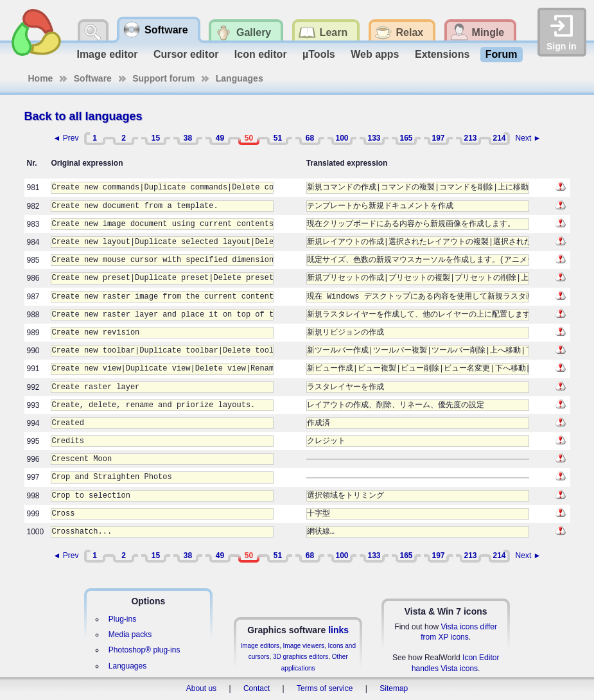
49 (220, 138)
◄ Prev (66, 138)
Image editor (107, 54)
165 (406, 138)
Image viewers (304, 646)
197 (438, 138)
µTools (319, 54)
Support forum (163, 78)
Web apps (375, 54)
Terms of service (325, 688)
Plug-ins (122, 619)
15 (156, 138)
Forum (502, 54)
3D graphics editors (301, 657)
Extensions (442, 54)
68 (310, 138)
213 (470, 138)
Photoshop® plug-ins (144, 650)
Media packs (130, 634)
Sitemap (394, 688)
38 (188, 138)
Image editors (260, 646)
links (338, 630)
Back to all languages (83, 116)
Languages (240, 78)
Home (41, 78)
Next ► (528, 138)
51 (278, 138)
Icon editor (261, 54)
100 (342, 138)
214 (499, 138)
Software (93, 78)
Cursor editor (186, 54)
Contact (257, 688)
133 (374, 138)
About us (201, 688)
